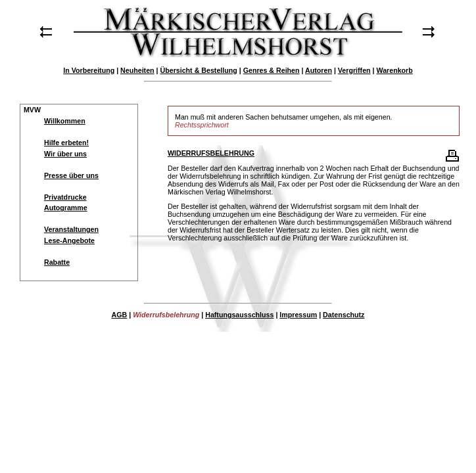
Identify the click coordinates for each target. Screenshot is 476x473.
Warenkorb (394, 70)
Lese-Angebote (69, 240)
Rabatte (57, 262)
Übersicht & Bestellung (199, 70)
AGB (120, 315)
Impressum (298, 315)
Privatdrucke (65, 197)
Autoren (319, 70)
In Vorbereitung (89, 70)
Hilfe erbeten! (66, 143)
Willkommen (65, 121)
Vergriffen (354, 70)
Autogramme (66, 208)
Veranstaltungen (71, 229)
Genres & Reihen (272, 70)
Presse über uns (71, 175)
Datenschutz (344, 315)
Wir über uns (65, 154)
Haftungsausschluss (239, 315)
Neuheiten (137, 70)
